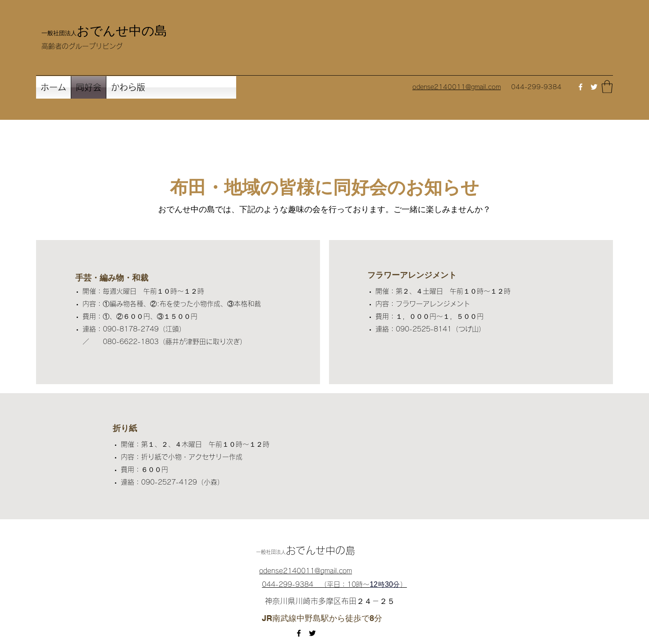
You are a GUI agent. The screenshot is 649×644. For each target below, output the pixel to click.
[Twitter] (594, 87)
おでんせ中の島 (122, 30)
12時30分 (385, 584)
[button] (607, 87)
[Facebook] (580, 87)
